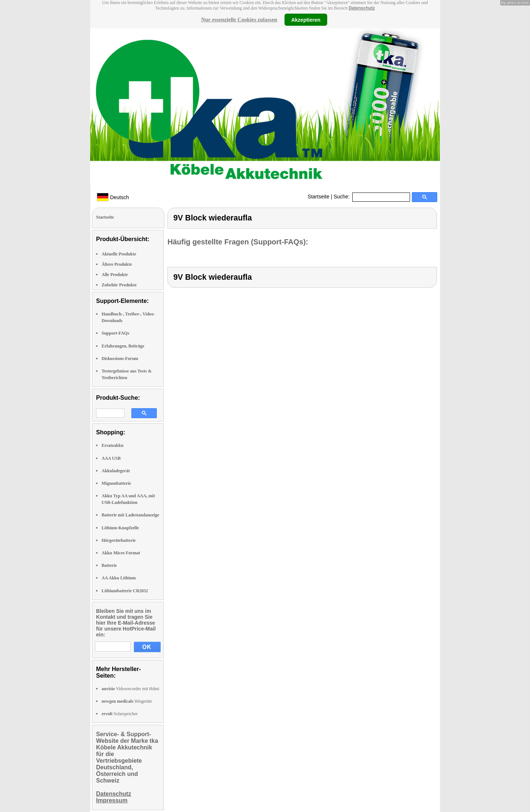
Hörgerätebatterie (119, 540)
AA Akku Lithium (119, 578)
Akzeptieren (306, 20)
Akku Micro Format (121, 553)
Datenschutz (362, 8)
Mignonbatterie (116, 483)
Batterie (109, 565)
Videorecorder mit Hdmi (130, 689)
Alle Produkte (115, 275)
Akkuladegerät (116, 471)
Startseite (319, 197)
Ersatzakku (112, 445)
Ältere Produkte (117, 264)
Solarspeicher (120, 714)
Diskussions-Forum (120, 359)
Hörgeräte (127, 701)
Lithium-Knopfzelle (120, 528)
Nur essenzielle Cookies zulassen (239, 20)
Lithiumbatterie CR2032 (125, 591)
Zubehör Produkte (119, 285)
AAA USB (111, 458)
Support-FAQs (115, 333)
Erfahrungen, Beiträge (123, 346)
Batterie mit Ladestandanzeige (130, 515)
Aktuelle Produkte (119, 254)
